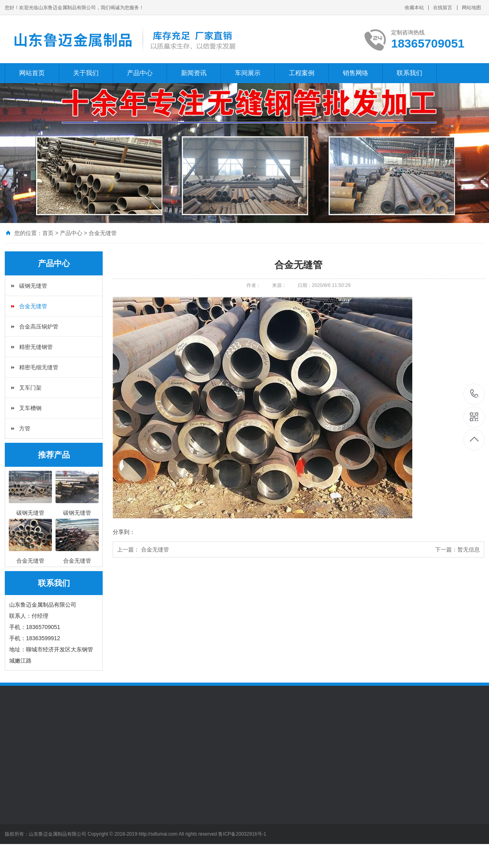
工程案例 (302, 73)
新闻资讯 (194, 73)
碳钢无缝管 (33, 286)
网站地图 (471, 8)
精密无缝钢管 (36, 347)
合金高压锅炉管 (39, 326)
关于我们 (86, 73)
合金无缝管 (103, 233)
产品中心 (140, 73)
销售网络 (356, 73)
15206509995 (474, 394)
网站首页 (32, 73)
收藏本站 (414, 8)
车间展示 (248, 73)
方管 (25, 428)
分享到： (124, 532)
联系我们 (409, 73)
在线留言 (443, 8)
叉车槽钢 (30, 408)
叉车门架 (30, 388)
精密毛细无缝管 (39, 367)
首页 (48, 233)
